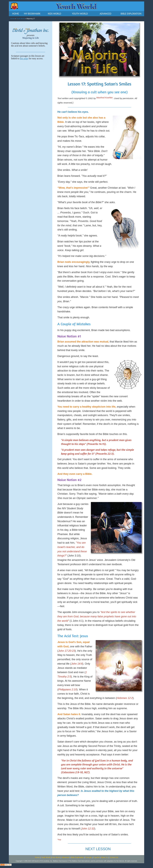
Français (88, 857)
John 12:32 (88, 829)
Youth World (20, 19)
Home (12, 19)
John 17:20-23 (67, 651)
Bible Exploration (77, 857)
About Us (104, 857)
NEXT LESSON (98, 849)
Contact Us (114, 857)
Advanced (65, 857)
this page (24, 58)
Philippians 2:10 (68, 690)
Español (96, 857)
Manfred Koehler (105, 98)
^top (59, 840)
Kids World (56, 857)
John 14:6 (77, 664)
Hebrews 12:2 (125, 698)
